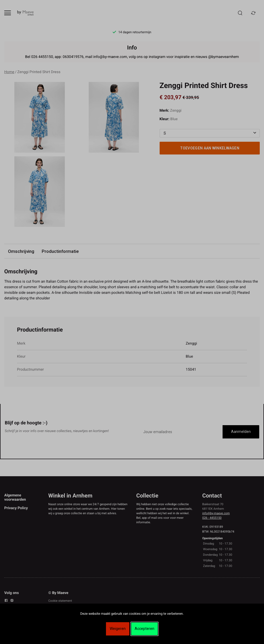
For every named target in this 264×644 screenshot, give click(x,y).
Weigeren (118, 629)
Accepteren (144, 629)
